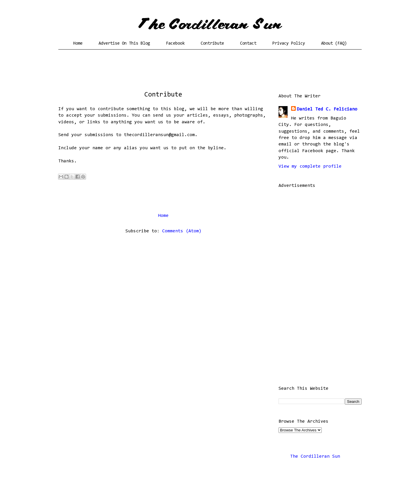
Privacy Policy (289, 44)
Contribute (212, 44)
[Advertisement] (210, 71)
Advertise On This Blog (124, 44)
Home (78, 44)
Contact (248, 44)
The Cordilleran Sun (315, 456)
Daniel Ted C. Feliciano (327, 109)
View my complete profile (310, 166)
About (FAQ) (334, 44)
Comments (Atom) (182, 231)
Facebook (175, 44)
